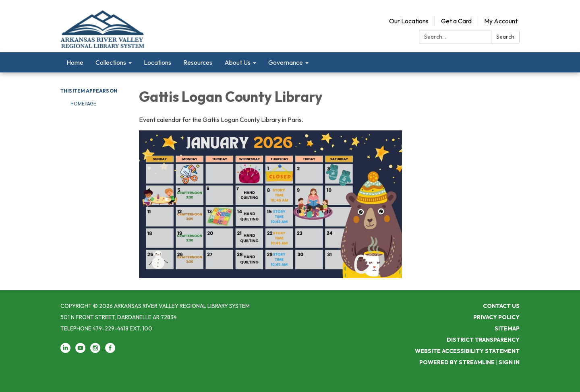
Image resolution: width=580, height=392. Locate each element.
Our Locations (409, 21)
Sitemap (507, 328)
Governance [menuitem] (286, 62)
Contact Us (501, 306)
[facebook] (110, 351)
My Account (501, 21)
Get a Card (456, 21)
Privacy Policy (496, 317)
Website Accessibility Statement (467, 351)
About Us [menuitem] (237, 62)
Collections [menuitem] (111, 62)
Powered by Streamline (457, 362)
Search (505, 37)
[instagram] (95, 351)
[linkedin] (65, 351)
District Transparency (483, 340)
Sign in (509, 362)
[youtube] (80, 351)
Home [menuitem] (75, 62)
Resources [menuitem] (198, 62)
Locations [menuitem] (157, 62)
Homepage (83, 104)
